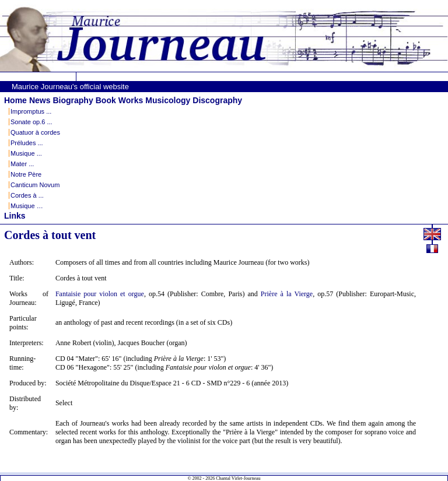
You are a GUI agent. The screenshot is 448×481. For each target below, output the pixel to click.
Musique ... (26, 153)
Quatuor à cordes (35, 132)
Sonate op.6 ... (32, 122)
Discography (217, 100)
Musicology (168, 100)
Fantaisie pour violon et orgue (100, 294)
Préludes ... (27, 143)
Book (106, 100)
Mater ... (22, 164)
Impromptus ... (31, 111)
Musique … (27, 206)
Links (15, 216)
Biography (73, 100)
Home (15, 100)
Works (131, 100)
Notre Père (26, 174)
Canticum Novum (35, 185)
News (40, 100)
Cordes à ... (27, 195)
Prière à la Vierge (287, 294)
